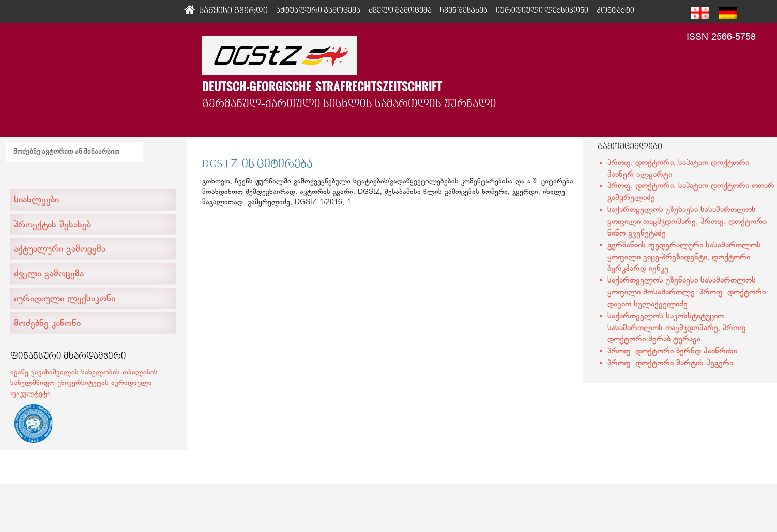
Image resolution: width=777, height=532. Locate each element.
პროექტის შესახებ (52, 225)
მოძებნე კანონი (47, 324)
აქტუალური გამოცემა (60, 249)
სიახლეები (36, 200)
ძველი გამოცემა (49, 274)
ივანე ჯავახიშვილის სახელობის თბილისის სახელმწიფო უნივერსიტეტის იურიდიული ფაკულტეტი (84, 383)
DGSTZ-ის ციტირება (257, 165)
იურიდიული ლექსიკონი (65, 299)
